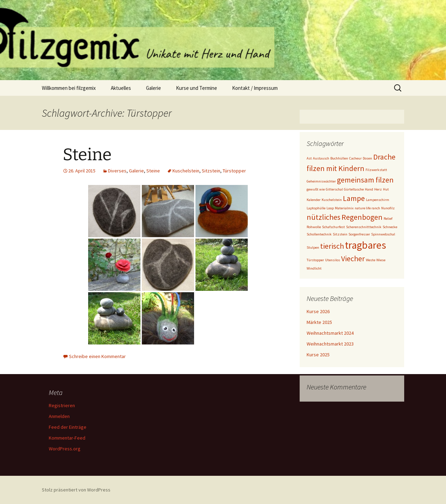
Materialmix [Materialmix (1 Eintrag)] (344, 208)
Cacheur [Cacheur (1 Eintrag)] (355, 158)
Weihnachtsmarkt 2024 (330, 333)
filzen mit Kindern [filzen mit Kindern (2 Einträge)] (336, 168)
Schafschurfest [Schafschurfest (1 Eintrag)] (333, 227)
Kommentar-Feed (67, 438)
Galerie (153, 88)
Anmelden (59, 416)
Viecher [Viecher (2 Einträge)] (353, 258)
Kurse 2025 (318, 355)
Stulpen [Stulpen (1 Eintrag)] (313, 247)
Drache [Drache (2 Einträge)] (384, 157)
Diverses (117, 171)
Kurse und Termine (197, 88)
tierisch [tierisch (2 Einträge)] (332, 246)
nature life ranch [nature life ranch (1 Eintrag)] (367, 208)
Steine (87, 155)
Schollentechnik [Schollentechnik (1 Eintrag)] (319, 234)
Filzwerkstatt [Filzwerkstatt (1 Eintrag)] (376, 170)
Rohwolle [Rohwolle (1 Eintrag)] (314, 227)
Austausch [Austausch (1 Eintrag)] (321, 158)
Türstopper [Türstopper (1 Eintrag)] (315, 260)
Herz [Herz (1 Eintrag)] (378, 189)
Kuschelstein (186, 171)
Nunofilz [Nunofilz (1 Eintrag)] (388, 208)
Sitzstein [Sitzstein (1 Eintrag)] (340, 234)
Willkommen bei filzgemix (69, 88)
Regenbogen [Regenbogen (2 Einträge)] (362, 217)
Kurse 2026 (318, 311)
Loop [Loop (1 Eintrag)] (330, 208)
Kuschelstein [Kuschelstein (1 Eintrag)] (332, 200)
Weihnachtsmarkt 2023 (330, 344)
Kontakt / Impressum (255, 88)
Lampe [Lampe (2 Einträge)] (354, 198)
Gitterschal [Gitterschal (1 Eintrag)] (334, 189)
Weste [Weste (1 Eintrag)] (371, 260)
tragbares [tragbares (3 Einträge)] (366, 245)
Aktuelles (121, 88)
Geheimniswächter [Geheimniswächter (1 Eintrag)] (321, 181)
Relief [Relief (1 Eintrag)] (388, 219)
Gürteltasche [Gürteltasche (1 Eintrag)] (354, 189)
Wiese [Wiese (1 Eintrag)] (381, 260)
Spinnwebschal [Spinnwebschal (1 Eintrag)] (383, 234)
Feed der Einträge (68, 427)
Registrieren (62, 405)
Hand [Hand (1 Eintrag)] (369, 189)
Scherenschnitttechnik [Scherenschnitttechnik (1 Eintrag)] (364, 227)
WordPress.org (65, 449)
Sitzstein (211, 171)
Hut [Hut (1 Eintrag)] (386, 189)
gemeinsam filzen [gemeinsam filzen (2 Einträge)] (365, 180)
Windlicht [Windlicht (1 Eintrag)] (314, 268)
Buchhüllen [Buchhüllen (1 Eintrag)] (339, 158)
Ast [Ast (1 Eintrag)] (309, 158)
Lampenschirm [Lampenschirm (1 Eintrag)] (378, 200)
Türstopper (234, 171)
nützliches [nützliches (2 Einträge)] (324, 217)
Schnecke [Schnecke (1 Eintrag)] (390, 227)
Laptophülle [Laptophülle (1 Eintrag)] (316, 208)
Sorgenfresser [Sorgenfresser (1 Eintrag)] (359, 234)
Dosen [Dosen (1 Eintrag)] (367, 158)
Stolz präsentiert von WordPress (76, 490)
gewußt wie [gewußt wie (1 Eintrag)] (316, 189)
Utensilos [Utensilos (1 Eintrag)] (333, 260)
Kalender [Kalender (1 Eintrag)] (314, 200)
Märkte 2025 (319, 322)
